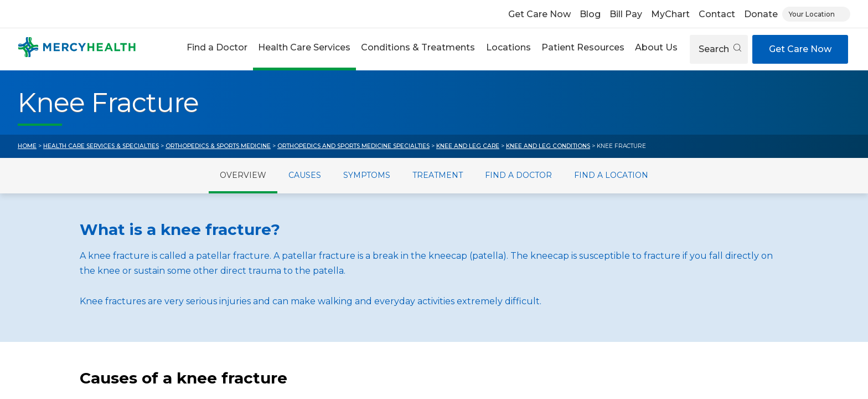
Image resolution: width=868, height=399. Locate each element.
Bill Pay (626, 14)
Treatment (438, 175)
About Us (656, 47)
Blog (590, 14)
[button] (217, 49)
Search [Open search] (720, 49)
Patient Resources (583, 47)
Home (27, 146)
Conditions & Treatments (418, 47)
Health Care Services (304, 47)
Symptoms (367, 175)
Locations (508, 47)
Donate (761, 14)
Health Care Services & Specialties (101, 146)
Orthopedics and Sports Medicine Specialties (353, 146)
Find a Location (611, 175)
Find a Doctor (217, 47)
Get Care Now (539, 14)
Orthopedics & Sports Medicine (218, 146)
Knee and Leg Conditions (548, 146)
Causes (305, 175)
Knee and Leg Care (468, 146)
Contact (717, 14)
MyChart (670, 14)
